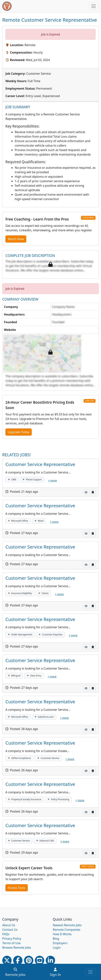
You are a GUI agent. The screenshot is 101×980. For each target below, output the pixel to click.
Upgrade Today (19, 432)
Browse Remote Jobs (17, 948)
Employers (60, 943)
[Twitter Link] (7, 960)
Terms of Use (11, 943)
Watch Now (16, 239)
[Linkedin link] (50, 960)
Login (57, 948)
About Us (9, 925)
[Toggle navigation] (94, 6)
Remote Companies (67, 930)
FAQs (6, 934)
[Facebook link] (18, 960)
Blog (56, 939)
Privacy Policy (12, 939)
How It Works (62, 934)
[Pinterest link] (29, 960)
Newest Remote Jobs (67, 925)
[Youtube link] (40, 960)
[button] (86, 492)
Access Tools (17, 888)
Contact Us (10, 930)
